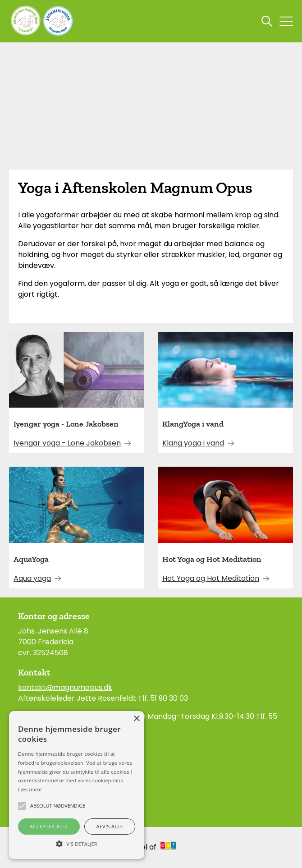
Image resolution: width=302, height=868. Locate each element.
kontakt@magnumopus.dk (65, 687)
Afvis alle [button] (110, 826)
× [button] (136, 719)
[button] (77, 843)
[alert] (77, 785)
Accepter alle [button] (49, 826)
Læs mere (30, 789)
